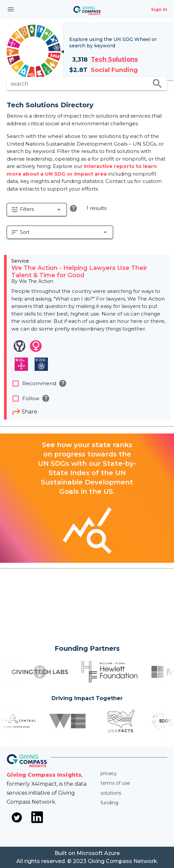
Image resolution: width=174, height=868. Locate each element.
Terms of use (115, 783)
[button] (37, 210)
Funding (109, 803)
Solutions (111, 793)
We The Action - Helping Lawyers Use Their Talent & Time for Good (79, 272)
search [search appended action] (157, 84)
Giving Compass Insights (44, 775)
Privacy (109, 773)
